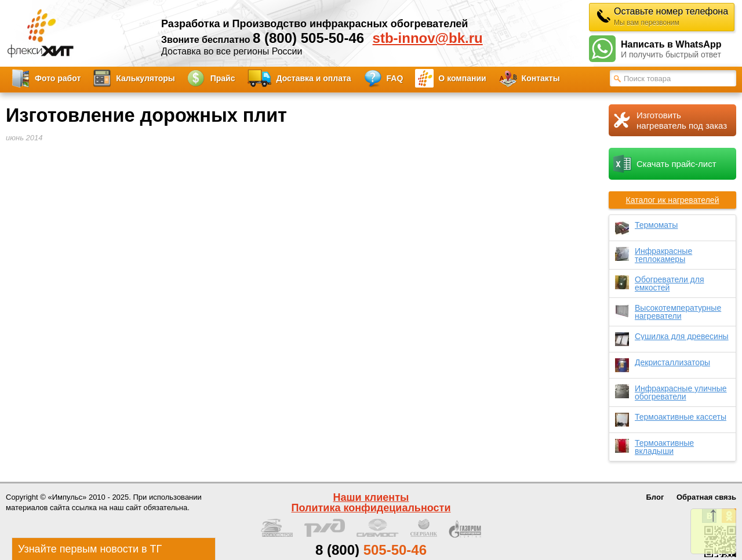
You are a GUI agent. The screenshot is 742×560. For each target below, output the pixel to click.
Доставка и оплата (314, 78)
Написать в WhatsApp (679, 50)
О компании (462, 78)
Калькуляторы (145, 78)
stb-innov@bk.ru (428, 38)
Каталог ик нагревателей (673, 200)
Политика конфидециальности (371, 508)
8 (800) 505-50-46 (308, 38)
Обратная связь (706, 497)
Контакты (541, 78)
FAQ (395, 78)
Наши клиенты (371, 497)
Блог (655, 497)
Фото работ (58, 78)
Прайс (223, 78)
